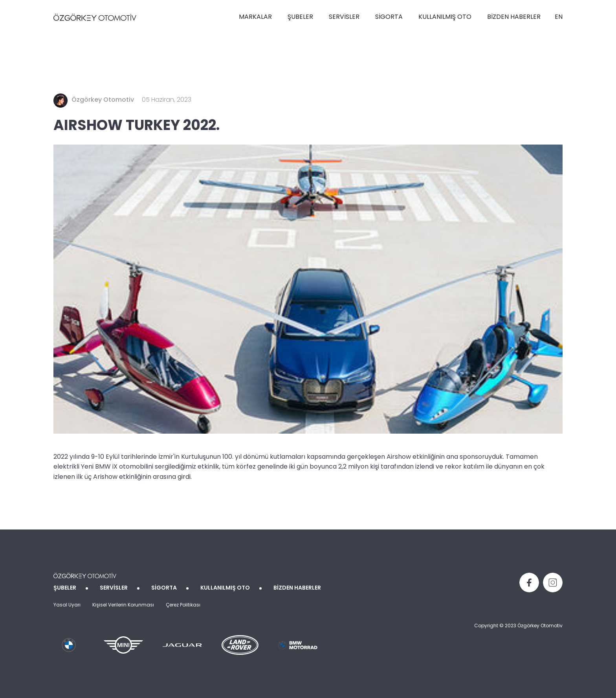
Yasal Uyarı (67, 605)
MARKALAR (255, 17)
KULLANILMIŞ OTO (445, 17)
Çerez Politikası (183, 605)
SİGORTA (389, 17)
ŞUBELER (300, 17)
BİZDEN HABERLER (514, 17)
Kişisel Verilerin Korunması (123, 605)
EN (559, 17)
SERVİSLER (344, 17)
